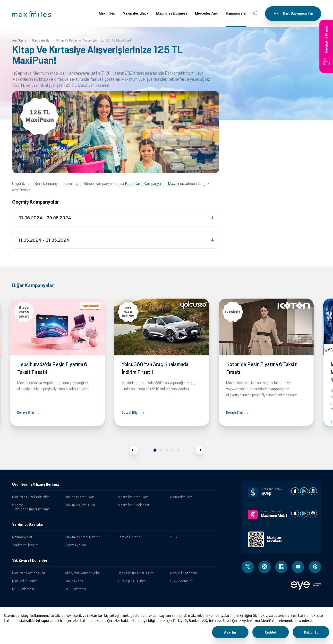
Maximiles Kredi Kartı (133, 497)
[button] (32, 14)
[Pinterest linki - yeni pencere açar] (315, 567)
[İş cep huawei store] (313, 491)
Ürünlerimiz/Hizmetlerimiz (36, 484)
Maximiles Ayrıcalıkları (29, 573)
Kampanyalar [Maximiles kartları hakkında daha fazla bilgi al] (236, 13)
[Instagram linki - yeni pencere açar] (265, 567)
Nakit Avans (74, 581)
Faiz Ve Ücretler (129, 537)
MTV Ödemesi (23, 589)
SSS (174, 537)
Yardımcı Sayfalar (28, 524)
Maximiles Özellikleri (80, 505)
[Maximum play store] (304, 514)
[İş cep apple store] (295, 491)
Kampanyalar (22, 537)
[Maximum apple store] (295, 514)
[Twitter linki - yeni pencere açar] (248, 567)
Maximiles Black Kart (133, 505)
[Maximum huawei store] (313, 514)
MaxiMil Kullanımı (25, 581)
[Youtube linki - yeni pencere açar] (298, 567)
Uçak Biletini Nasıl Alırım (135, 573)
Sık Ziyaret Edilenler (30, 560)
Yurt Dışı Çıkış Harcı (132, 581)
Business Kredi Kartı (80, 497)
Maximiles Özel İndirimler (30, 497)
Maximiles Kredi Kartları (82, 537)
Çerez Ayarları (75, 545)
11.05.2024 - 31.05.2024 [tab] (44, 240)
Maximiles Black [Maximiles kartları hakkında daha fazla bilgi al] (136, 13)
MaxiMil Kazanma (184, 573)
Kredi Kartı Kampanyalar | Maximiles (154, 184)
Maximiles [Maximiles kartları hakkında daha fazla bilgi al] (107, 13)
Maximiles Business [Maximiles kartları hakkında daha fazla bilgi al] (172, 13)
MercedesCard (181, 497)
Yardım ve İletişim (25, 545)
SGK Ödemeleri (182, 581)
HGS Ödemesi (75, 589)
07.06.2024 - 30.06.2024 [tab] (45, 218)
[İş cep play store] (304, 491)
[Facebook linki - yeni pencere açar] (281, 567)
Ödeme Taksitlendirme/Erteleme (31, 507)
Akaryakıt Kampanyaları (83, 573)
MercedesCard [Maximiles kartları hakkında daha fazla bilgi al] (207, 13)
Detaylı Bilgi (26, 413)
